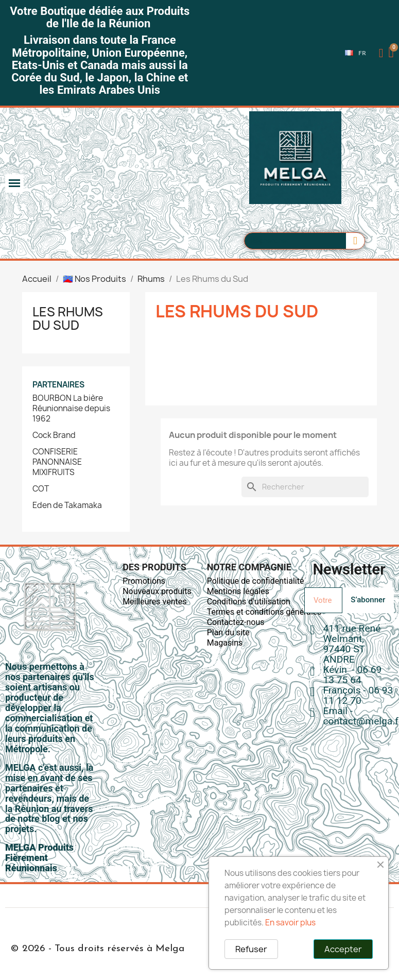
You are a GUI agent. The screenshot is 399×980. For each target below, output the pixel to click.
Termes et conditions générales (264, 612)
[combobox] (291, 241)
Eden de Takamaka (67, 505)
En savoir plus (290, 923)
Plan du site (228, 632)
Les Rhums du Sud (68, 318)
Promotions (144, 581)
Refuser (251, 949)
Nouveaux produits (157, 591)
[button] (392, 53)
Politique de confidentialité (256, 581)
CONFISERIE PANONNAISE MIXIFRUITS (57, 462)
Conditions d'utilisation (249, 602)
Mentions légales (238, 591)
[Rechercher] (305, 487)
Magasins (225, 643)
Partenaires (58, 385)
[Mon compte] (381, 53)
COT (41, 489)
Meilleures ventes (154, 602)
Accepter (343, 949)
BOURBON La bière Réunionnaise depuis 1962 (71, 409)
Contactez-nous (236, 622)
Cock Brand (54, 435)
